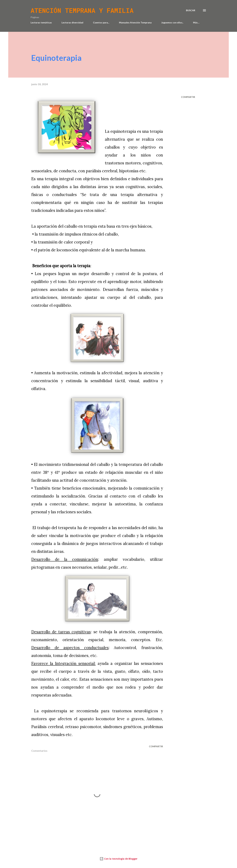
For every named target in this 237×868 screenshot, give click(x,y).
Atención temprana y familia (82, 10)
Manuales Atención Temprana (135, 22)
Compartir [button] (188, 97)
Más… (196, 22)
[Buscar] (191, 10)
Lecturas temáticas (41, 22)
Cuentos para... (101, 22)
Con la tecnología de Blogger (118, 859)
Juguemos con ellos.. (172, 22)
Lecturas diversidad (72, 22)
